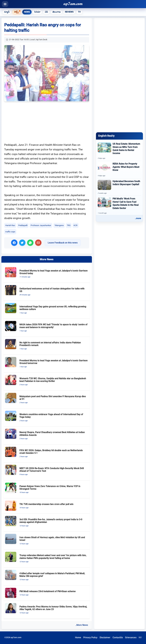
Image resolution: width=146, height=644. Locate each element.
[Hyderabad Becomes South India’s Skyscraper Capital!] (119, 187)
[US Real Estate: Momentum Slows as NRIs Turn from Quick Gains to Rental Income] (119, 151)
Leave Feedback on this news (63, 243)
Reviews (69, 12)
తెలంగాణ (56, 12)
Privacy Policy (90, 637)
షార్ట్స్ (16, 12)
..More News (82, 625)
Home (78, 637)
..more (138, 218)
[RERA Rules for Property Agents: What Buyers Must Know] (119, 170)
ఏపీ (46, 12)
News (27, 12)
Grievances (131, 637)
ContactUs (118, 637)
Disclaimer (105, 637)
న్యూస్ (7, 12)
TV (79, 12)
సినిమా (37, 12)
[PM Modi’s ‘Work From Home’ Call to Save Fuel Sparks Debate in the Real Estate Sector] (119, 206)
